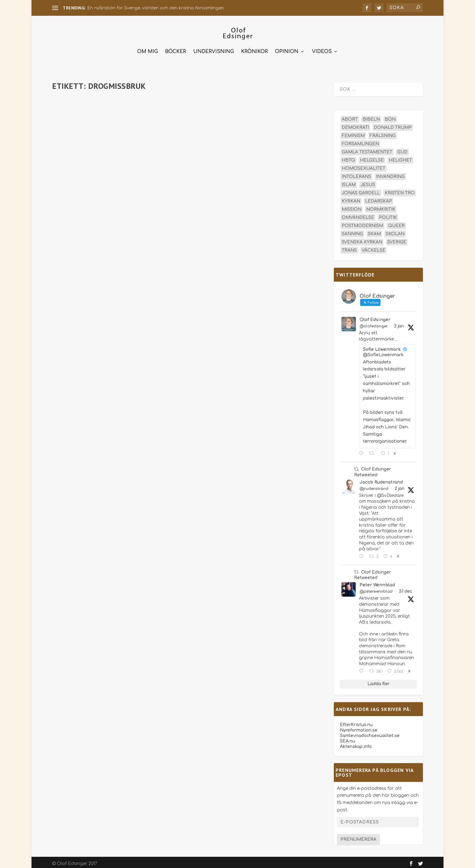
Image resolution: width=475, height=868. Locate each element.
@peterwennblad (376, 589)
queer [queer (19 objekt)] (396, 223)
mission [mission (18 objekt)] (352, 207)
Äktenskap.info (356, 744)
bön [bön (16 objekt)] (390, 117)
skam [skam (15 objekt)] (374, 231)
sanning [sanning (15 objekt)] (352, 231)
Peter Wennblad (377, 582)
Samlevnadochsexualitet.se (370, 733)
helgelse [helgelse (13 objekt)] (372, 158)
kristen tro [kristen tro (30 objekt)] (400, 190)
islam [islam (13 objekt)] (349, 182)
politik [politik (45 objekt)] (388, 215)
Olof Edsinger (375, 317)
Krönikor (254, 49)
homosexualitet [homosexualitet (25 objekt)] (364, 166)
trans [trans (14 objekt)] (349, 248)
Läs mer (72, 163)
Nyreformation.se (359, 727)
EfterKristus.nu (356, 722)
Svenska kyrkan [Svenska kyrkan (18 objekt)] (362, 239)
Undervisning (214, 49)
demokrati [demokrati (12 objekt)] (355, 125)
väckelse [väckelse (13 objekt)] (374, 248)
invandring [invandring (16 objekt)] (390, 174)
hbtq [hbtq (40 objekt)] (348, 158)
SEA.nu (347, 738)
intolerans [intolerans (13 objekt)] (356, 174)
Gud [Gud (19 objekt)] (402, 149)
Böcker (176, 49)
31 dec (406, 589)
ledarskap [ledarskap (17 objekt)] (379, 198)
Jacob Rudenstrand (381, 479)
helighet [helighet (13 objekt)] (400, 158)
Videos (322, 49)
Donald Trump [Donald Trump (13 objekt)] (393, 125)
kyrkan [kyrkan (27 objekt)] (351, 198)
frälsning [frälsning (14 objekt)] (383, 133)
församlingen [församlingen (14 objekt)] (360, 141)
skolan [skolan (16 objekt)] (395, 231)
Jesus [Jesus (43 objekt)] (368, 182)
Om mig (148, 49)
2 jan (399, 323)
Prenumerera (358, 837)
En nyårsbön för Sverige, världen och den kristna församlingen (156, 8)
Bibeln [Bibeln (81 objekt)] (371, 117)
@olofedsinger (374, 323)
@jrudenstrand (374, 486)
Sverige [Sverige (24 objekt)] (397, 239)
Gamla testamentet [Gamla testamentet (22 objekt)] (367, 149)
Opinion (287, 49)
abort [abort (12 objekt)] (350, 117)
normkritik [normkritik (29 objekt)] (381, 207)
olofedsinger (76, 111)
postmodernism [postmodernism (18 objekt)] (362, 223)
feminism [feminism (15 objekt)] (353, 133)
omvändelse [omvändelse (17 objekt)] (358, 215)
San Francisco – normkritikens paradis (109, 101)
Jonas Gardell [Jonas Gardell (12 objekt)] (361, 190)
